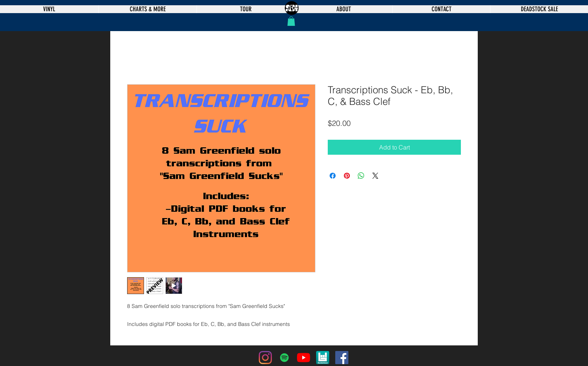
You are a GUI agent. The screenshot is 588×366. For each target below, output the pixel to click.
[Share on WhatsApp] (361, 176)
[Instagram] (265, 358)
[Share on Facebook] (333, 176)
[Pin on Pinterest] (347, 176)
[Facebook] (342, 358)
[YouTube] (304, 358)
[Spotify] (284, 358)
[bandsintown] (323, 358)
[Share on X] (375, 176)
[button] (291, 21)
